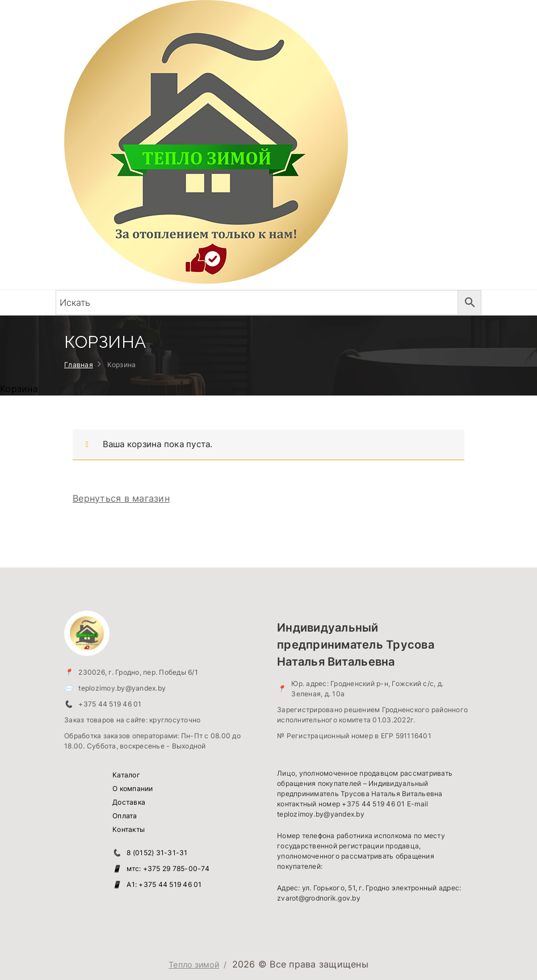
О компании (133, 788)
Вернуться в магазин (121, 498)
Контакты (129, 829)
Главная (79, 365)
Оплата (125, 816)
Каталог (126, 775)
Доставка (129, 802)
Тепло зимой (194, 964)
